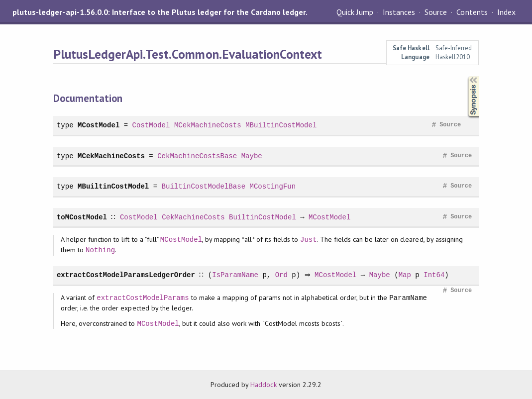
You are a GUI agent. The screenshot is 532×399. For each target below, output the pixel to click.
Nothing (100, 250)
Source (436, 12)
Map (407, 275)
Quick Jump (355, 12)
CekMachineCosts (193, 217)
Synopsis (465, 76)
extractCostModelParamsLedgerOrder (126, 275)
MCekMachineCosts (208, 125)
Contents (472, 12)
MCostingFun (272, 186)
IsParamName (235, 275)
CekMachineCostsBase (197, 156)
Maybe (252, 156)
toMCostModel (82, 217)
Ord (281, 275)
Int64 (436, 275)
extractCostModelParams (143, 298)
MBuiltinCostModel (281, 125)
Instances (399, 12)
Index (506, 12)
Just (309, 240)
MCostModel (99, 125)
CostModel (151, 125)
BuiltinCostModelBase (204, 186)
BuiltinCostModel (262, 217)
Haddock (263, 385)
